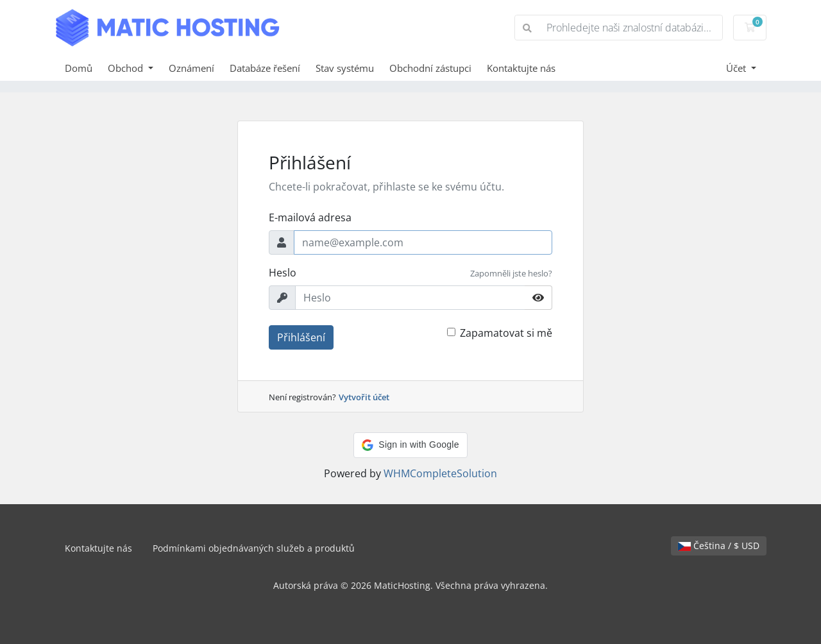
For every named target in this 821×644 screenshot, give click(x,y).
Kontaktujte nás (521, 68)
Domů (79, 68)
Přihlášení (301, 337)
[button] (410, 445)
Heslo (283, 273)
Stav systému (345, 68)
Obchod (127, 68)
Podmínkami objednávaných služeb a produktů (254, 548)
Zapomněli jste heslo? (511, 273)
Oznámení (191, 68)
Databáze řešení (265, 68)
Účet (737, 68)
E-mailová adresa (310, 217)
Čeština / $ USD (719, 546)
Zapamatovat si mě (506, 333)
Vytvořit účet (364, 397)
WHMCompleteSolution (440, 473)
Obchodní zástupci (430, 68)
